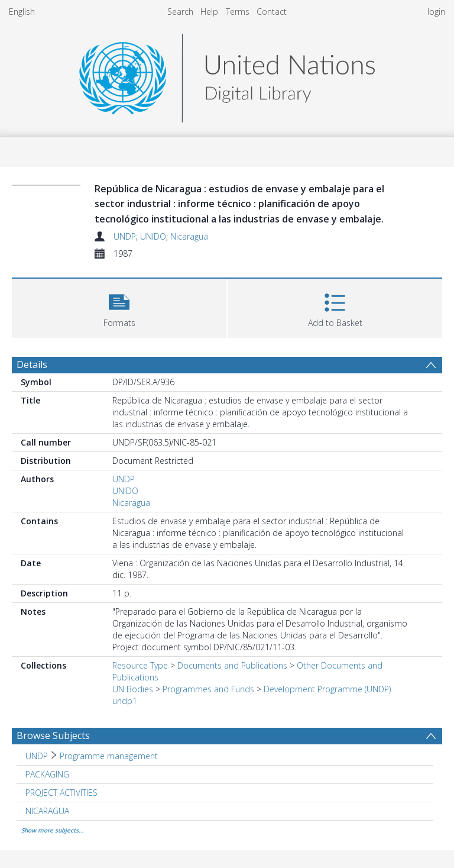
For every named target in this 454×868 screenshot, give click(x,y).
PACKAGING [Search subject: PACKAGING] (47, 774)
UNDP (125, 236)
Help (209, 12)
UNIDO (153, 236)
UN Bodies (133, 689)
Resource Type (140, 665)
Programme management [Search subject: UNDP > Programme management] (109, 756)
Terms (238, 12)
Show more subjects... (53, 830)
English (22, 12)
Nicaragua (189, 236)
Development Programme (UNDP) (327, 689)
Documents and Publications (232, 665)
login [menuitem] (436, 12)
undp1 (125, 701)
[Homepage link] (227, 75)
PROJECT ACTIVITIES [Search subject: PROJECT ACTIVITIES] (61, 793)
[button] (119, 307)
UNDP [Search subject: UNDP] (37, 756)
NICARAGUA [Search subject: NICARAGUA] (47, 811)
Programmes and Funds (208, 689)
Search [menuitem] (180, 12)
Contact (272, 12)
